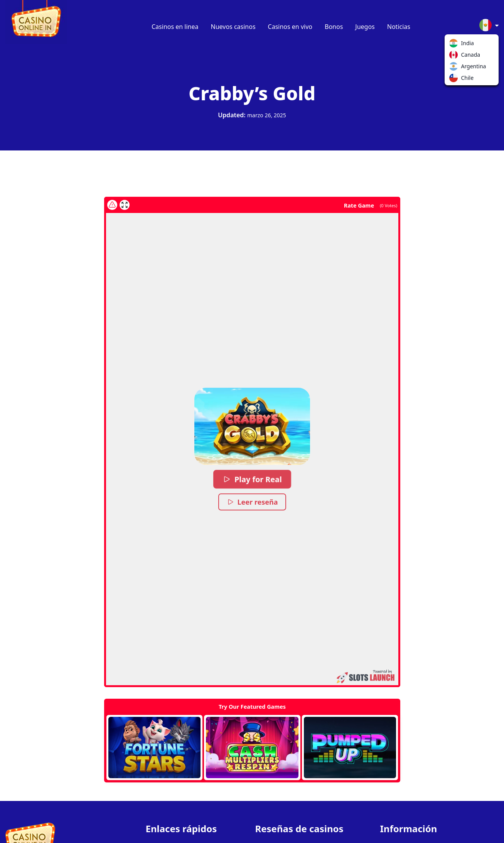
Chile (455, 79)
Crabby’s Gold (252, 93)
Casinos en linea (175, 27)
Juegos (365, 27)
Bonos (334, 27)
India (455, 45)
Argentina (455, 68)
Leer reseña (252, 502)
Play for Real (252, 479)
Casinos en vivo (290, 27)
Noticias (399, 27)
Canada (455, 56)
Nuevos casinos (233, 27)
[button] (252, 426)
